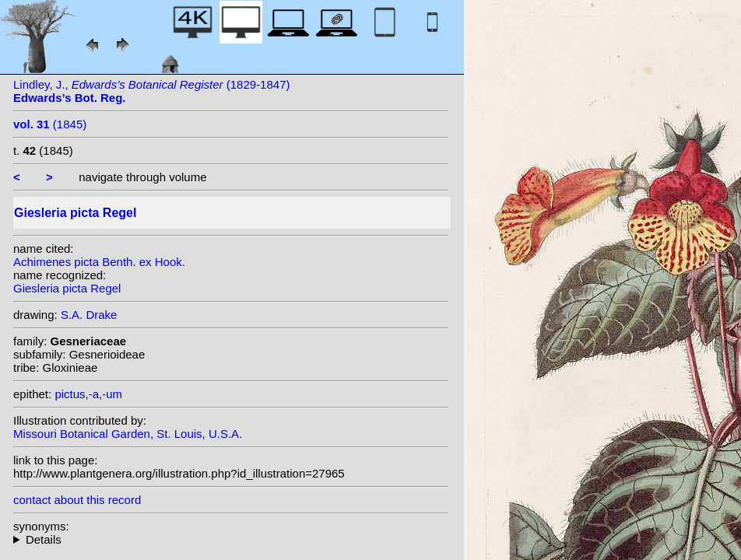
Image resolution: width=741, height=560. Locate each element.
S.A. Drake (89, 315)
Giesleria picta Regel (67, 288)
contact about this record (77, 500)
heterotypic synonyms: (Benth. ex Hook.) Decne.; (231, 539)
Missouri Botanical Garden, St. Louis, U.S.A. (128, 434)
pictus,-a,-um (88, 394)
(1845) (50, 124)
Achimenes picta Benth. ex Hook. (99, 262)
